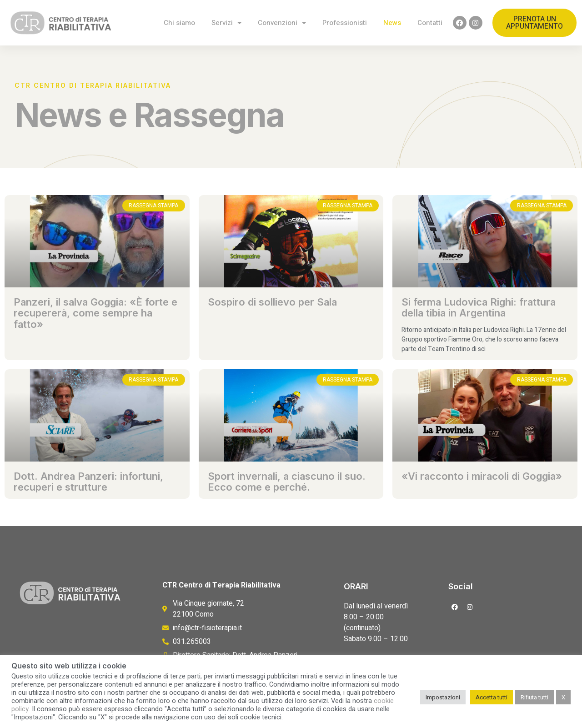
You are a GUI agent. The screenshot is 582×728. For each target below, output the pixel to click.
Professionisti (345, 23)
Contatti (430, 23)
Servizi (226, 23)
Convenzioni (282, 23)
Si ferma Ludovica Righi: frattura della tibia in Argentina (479, 307)
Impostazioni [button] (443, 697)
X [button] (563, 697)
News (392, 23)
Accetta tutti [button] (492, 697)
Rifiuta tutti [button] (534, 697)
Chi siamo (179, 23)
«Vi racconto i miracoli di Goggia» (482, 476)
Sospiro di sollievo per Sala (272, 302)
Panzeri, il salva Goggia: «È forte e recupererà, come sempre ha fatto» (95, 313)
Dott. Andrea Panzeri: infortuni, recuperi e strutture (88, 482)
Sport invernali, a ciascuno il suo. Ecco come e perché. (287, 482)
